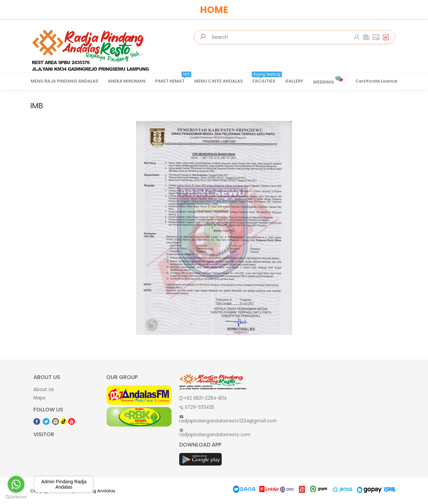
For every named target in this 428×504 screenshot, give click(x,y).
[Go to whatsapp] (16, 484)
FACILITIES (267, 79)
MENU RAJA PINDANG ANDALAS (65, 81)
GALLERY (294, 81)
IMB (36, 106)
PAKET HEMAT (173, 79)
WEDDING (329, 79)
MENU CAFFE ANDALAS (219, 81)
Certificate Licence (376, 81)
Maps (39, 398)
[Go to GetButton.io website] (16, 497)
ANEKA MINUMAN (127, 81)
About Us (44, 390)
